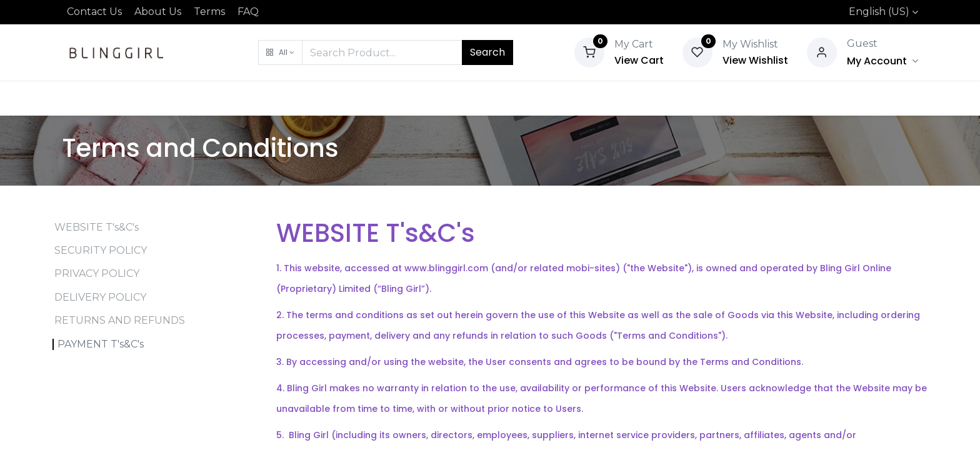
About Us (158, 12)
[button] (280, 52)
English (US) (879, 12)
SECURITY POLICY (101, 250)
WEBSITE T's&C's (97, 227)
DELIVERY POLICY (100, 297)
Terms (209, 12)
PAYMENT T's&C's (101, 344)
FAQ (248, 12)
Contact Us (94, 12)
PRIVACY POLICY (97, 273)
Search (487, 52)
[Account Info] (882, 61)
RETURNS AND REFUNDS (120, 320)
